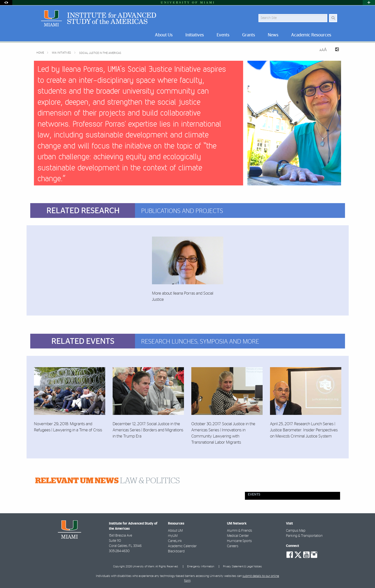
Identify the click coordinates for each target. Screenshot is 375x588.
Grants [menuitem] (249, 35)
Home (41, 53)
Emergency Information (201, 566)
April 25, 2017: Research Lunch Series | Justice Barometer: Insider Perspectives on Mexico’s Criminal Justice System (304, 430)
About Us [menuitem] (164, 35)
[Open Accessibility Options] (6, 3)
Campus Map (296, 531)
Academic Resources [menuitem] (311, 35)
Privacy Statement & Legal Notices (242, 566)
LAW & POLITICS (107, 481)
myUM (173, 536)
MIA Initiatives (62, 53)
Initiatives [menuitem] (195, 35)
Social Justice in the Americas (100, 53)
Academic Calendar (182, 546)
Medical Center (238, 536)
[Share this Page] (335, 50)
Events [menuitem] (223, 35)
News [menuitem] (273, 35)
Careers (233, 546)
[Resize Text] (323, 50)
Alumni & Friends (240, 531)
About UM (175, 531)
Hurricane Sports (239, 541)
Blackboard (176, 551)
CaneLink (175, 541)
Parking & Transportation (304, 536)
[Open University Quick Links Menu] (369, 3)
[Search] (333, 18)
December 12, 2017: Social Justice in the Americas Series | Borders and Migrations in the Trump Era (148, 430)
